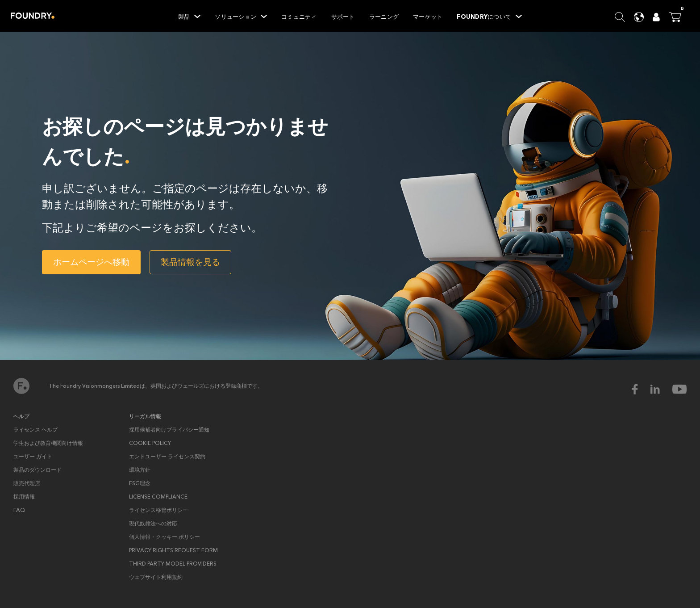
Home (33, 16)
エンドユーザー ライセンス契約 (167, 457)
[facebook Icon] (640, 389)
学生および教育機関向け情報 (48, 443)
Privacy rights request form (173, 550)
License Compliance (158, 497)
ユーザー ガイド (33, 457)
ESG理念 (140, 483)
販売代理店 (27, 483)
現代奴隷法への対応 (153, 524)
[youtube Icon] (679, 389)
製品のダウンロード (37, 470)
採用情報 (24, 497)
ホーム (21, 386)
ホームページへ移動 (91, 262)
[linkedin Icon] (661, 389)
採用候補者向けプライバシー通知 (169, 430)
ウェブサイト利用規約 (156, 577)
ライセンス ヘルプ (35, 430)
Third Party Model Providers (173, 564)
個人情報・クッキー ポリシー (165, 537)
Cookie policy (150, 443)
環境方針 (140, 470)
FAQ (19, 510)
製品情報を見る (190, 262)
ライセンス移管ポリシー (158, 510)
